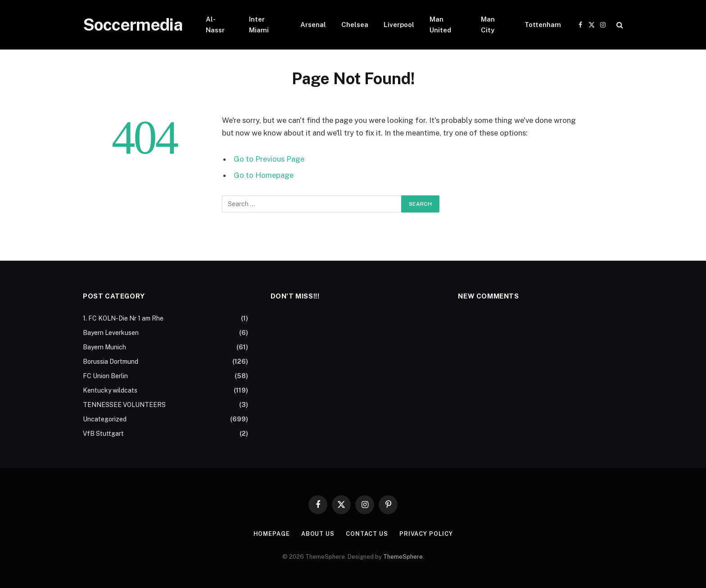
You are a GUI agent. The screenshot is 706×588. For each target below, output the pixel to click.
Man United (440, 25)
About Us (318, 534)
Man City (488, 25)
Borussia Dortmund (111, 362)
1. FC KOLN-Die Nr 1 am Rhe (123, 318)
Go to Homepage (264, 175)
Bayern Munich (104, 347)
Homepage (272, 534)
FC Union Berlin (105, 376)
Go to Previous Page (269, 159)
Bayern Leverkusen (111, 333)
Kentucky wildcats (110, 390)
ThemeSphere (403, 557)
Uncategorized (105, 419)
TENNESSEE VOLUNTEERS (124, 405)
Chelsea (355, 25)
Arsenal (313, 25)
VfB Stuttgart (103, 434)
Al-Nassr (215, 25)
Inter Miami (259, 25)
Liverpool (399, 25)
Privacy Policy (426, 534)
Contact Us (367, 534)
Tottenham (543, 25)
